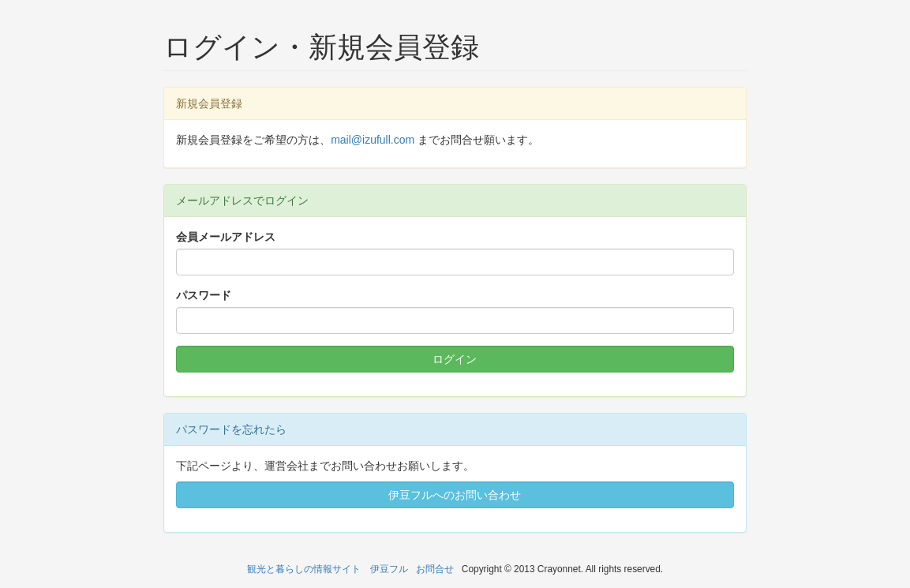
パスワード (204, 295)
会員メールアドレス (226, 237)
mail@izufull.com (373, 140)
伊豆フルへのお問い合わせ (455, 495)
